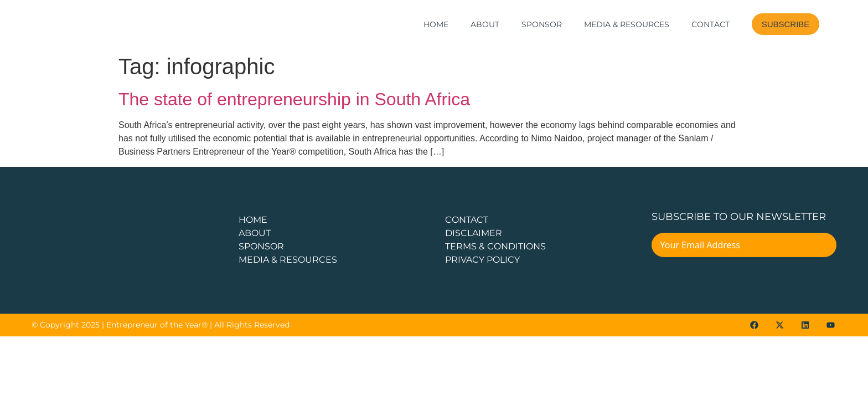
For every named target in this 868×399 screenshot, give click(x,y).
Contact (711, 24)
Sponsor (542, 24)
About (485, 24)
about (255, 233)
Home (436, 24)
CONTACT (467, 220)
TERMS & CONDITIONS (495, 246)
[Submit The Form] (821, 247)
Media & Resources (627, 24)
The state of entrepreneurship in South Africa (294, 99)
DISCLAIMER (474, 233)
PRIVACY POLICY (482, 260)
